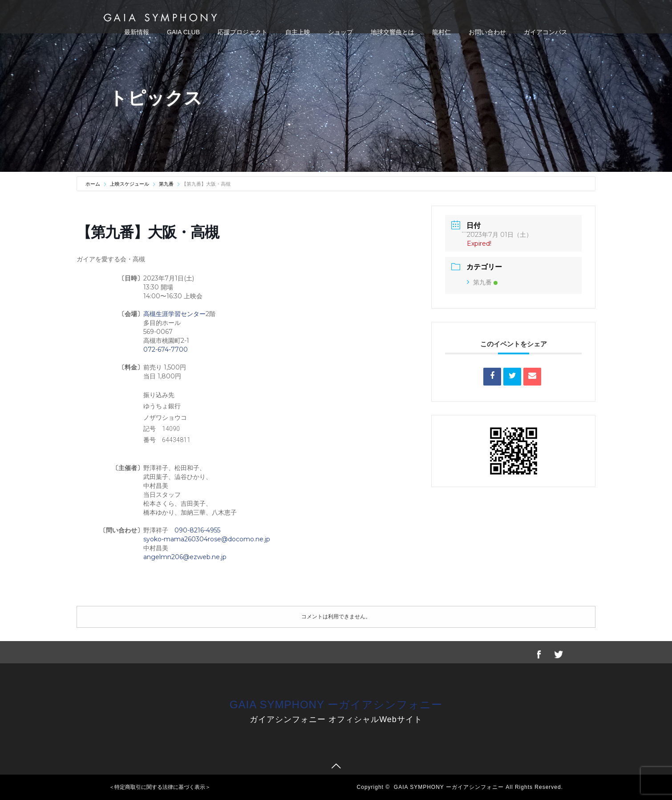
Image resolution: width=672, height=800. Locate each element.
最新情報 (137, 32)
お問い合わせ (487, 32)
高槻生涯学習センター (174, 314)
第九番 (166, 184)
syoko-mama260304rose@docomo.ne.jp (207, 539)
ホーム (93, 184)
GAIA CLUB (183, 32)
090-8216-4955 (197, 530)
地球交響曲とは (393, 32)
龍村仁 (441, 32)
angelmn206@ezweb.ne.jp (185, 557)
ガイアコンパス (546, 32)
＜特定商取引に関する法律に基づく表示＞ (160, 787)
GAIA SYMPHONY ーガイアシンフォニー (336, 705)
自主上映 (298, 32)
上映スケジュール (130, 184)
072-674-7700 (166, 349)
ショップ (340, 32)
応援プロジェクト (243, 32)
